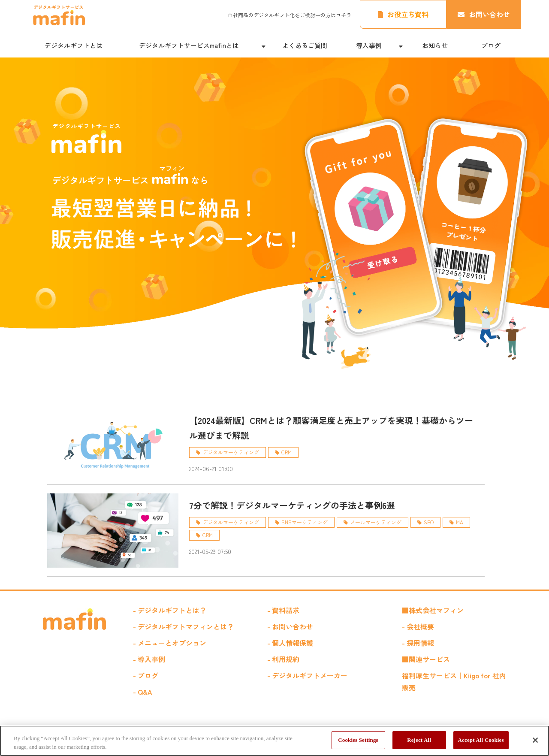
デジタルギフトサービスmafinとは (189, 45)
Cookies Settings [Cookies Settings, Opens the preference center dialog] (358, 740)
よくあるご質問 (305, 45)
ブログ (491, 45)
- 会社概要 (418, 626)
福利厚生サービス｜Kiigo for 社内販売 (454, 681)
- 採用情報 (418, 643)
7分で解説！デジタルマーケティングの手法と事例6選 (292, 505)
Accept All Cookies (481, 740)
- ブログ (146, 675)
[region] (274, 741)
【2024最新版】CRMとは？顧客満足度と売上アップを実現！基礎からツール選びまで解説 (331, 428)
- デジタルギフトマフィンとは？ (183, 626)
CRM (287, 452)
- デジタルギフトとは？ (170, 610)
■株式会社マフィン (433, 610)
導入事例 (369, 45)
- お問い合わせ (290, 626)
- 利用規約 (283, 659)
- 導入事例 (149, 659)
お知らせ (435, 45)
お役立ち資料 (408, 14)
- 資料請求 (283, 610)
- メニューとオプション (170, 643)
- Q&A (143, 692)
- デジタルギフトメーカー (307, 675)
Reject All (419, 740)
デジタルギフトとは (74, 45)
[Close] (535, 740)
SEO (429, 522)
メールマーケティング (376, 522)
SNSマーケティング (305, 522)
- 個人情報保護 (290, 643)
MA (460, 522)
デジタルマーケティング (231, 452)
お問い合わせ (489, 14)
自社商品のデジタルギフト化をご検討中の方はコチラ (290, 15)
